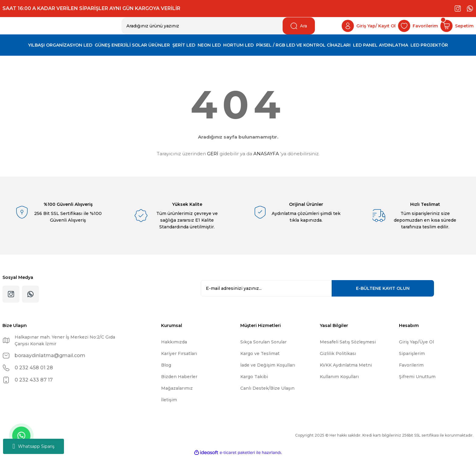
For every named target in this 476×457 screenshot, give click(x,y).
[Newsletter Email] (317, 288)
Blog (166, 365)
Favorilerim (411, 365)
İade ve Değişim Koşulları (268, 365)
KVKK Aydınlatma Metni (346, 365)
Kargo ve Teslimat (260, 353)
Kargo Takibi (254, 377)
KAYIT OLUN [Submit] (383, 288)
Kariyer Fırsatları (179, 353)
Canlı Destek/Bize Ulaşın (267, 388)
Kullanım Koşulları (339, 377)
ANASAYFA (266, 154)
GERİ (213, 154)
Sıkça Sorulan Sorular (263, 342)
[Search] (218, 26)
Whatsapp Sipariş (33, 446)
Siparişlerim (412, 353)
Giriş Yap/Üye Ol (416, 342)
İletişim (169, 400)
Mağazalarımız (177, 388)
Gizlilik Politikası (338, 353)
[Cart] (457, 26)
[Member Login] (369, 26)
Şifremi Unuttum (417, 377)
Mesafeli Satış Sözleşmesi (348, 342)
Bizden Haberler (179, 377)
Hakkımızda (174, 342)
